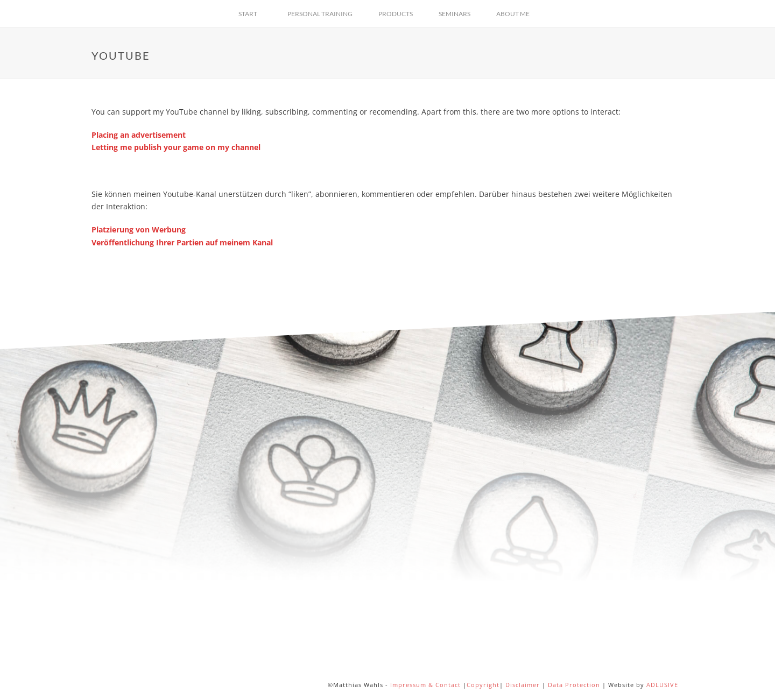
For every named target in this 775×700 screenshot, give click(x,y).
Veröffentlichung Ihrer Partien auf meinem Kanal (182, 242)
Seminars (455, 14)
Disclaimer (523, 685)
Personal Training (320, 14)
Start (248, 14)
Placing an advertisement (139, 135)
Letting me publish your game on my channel (176, 147)
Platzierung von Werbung (139, 229)
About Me (513, 14)
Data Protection (574, 685)
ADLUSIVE (662, 685)
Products (396, 14)
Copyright (483, 685)
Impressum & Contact (425, 685)
